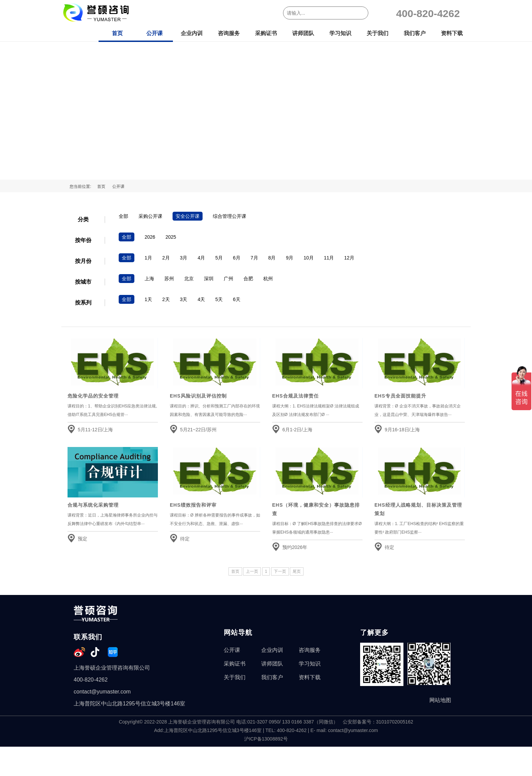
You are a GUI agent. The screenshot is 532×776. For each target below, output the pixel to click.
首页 (117, 33)
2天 (166, 299)
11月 (329, 258)
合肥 (248, 279)
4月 (201, 258)
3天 (184, 299)
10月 (309, 258)
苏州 (169, 279)
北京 (189, 279)
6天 (237, 299)
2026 (150, 237)
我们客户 (415, 33)
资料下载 (452, 33)
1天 (148, 299)
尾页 (297, 571)
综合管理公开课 (230, 216)
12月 (349, 258)
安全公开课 (188, 216)
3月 (184, 258)
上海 (149, 279)
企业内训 (192, 33)
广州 (228, 279)
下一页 (280, 571)
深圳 (209, 279)
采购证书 (266, 33)
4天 (201, 299)
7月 (254, 258)
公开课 (154, 33)
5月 (219, 258)
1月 (148, 258)
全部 (123, 216)
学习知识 (340, 33)
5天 (219, 299)
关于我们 (378, 33)
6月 (237, 258)
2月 (166, 258)
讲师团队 (303, 33)
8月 (272, 258)
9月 (290, 258)
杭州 (268, 279)
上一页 (252, 571)
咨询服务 (229, 33)
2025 (171, 237)
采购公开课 (150, 216)
